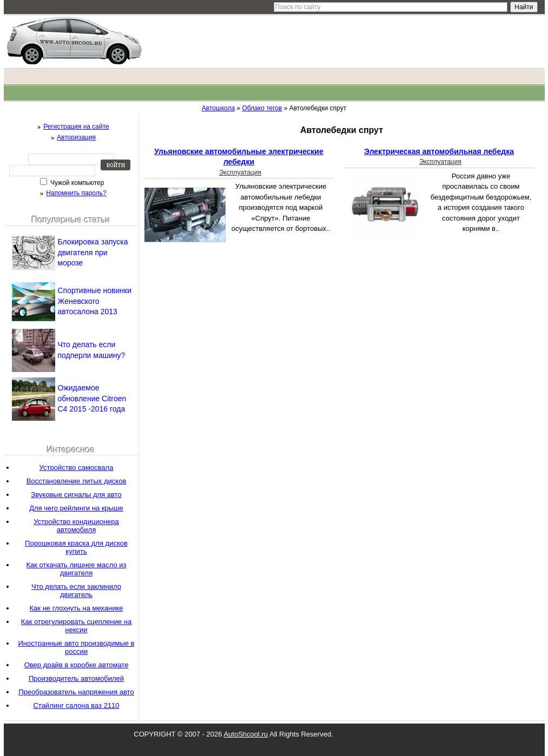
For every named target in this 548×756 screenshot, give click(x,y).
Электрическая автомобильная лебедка (439, 151)
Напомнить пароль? (76, 193)
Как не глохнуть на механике (77, 608)
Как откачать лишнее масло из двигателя (77, 569)
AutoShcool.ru (246, 734)
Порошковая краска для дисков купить (76, 547)
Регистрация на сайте (76, 127)
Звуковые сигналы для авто (76, 495)
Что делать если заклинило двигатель (76, 591)
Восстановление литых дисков (77, 481)
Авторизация (76, 137)
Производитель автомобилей (76, 678)
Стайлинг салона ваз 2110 (76, 705)
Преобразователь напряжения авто (76, 692)
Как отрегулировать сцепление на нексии (76, 626)
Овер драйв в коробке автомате (77, 665)
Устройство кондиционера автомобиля (76, 526)
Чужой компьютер (77, 183)
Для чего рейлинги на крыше (76, 508)
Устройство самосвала (77, 467)
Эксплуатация (240, 173)
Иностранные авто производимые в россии (76, 647)
